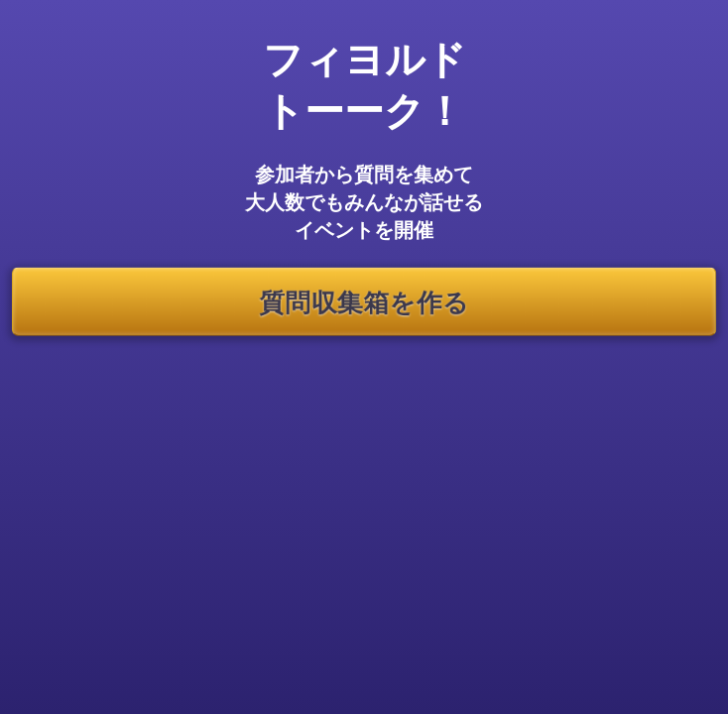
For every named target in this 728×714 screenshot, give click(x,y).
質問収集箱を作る (364, 301)
